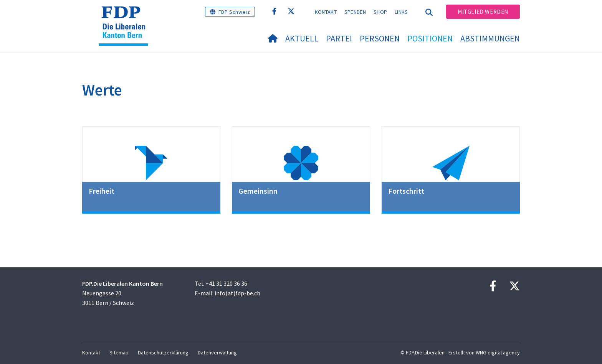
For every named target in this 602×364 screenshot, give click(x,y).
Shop (380, 12)
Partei (339, 38)
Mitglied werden (483, 12)
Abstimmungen (490, 38)
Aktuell (302, 38)
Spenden (355, 12)
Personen (380, 38)
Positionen (430, 38)
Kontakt (326, 12)
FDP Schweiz (234, 12)
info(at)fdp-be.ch (237, 293)
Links (401, 12)
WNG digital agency (498, 352)
